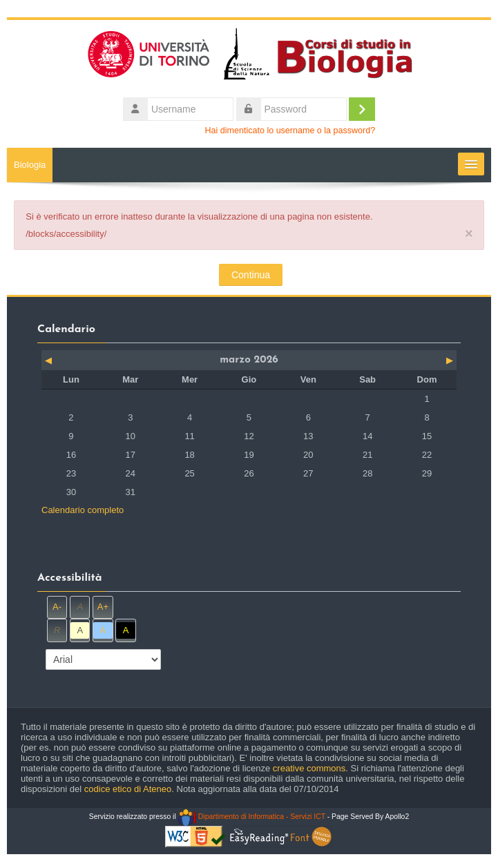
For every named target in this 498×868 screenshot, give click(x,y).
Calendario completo (83, 510)
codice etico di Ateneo (128, 789)
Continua (251, 275)
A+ (103, 607)
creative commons (309, 768)
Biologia (30, 165)
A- (57, 607)
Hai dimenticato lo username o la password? (290, 131)
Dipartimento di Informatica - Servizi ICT (252, 817)
